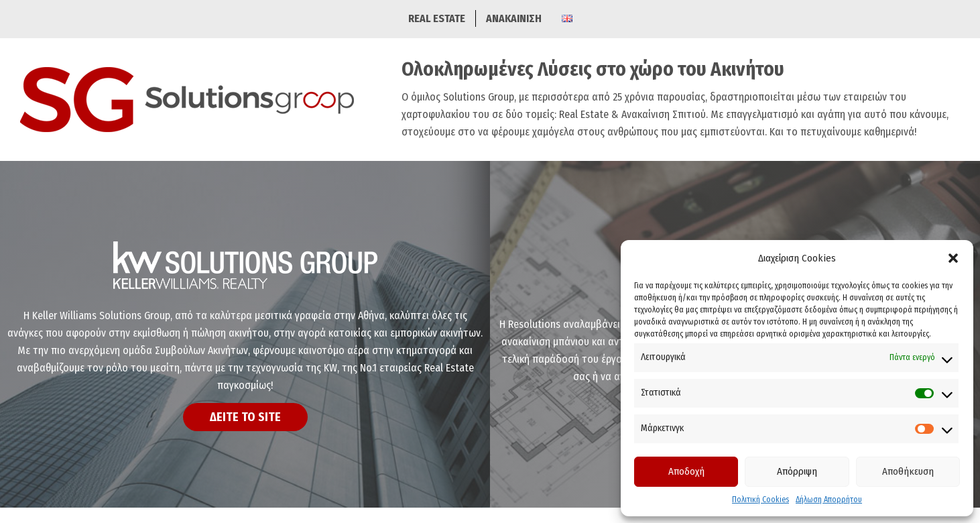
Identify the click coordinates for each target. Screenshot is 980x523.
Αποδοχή (686, 471)
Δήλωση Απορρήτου (829, 500)
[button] (953, 258)
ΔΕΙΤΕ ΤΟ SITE (245, 417)
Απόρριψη (797, 471)
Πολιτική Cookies (760, 500)
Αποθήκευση (908, 471)
